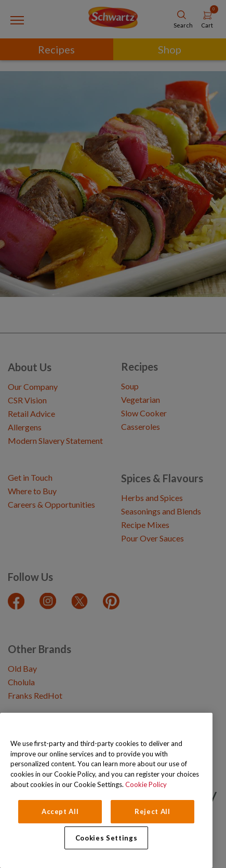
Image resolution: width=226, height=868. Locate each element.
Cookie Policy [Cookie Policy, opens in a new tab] (146, 784)
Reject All (152, 811)
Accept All (60, 811)
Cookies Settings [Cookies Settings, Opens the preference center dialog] (107, 838)
